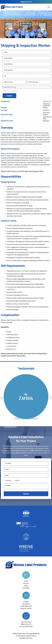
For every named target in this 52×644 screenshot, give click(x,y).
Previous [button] (2, 398)
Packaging (26, 588)
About (26, 581)
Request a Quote (26, 608)
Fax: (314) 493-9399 (26, 627)
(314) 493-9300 (26, 622)
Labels (26, 586)
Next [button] (50, 398)
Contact (26, 602)
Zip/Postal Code (33, 82)
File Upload (26, 604)
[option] (26, 398)
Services (26, 583)
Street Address (8, 70)
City (5, 76)
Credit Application (26, 606)
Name (6, 52)
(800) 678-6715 (26, 2)
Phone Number (8, 58)
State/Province (8, 82)
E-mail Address (8, 64)
